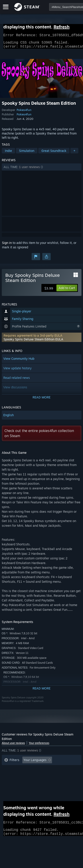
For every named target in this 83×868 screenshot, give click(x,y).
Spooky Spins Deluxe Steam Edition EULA (33, 342)
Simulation (27, 153)
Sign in (7, 245)
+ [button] (74, 153)
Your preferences (39, 746)
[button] (42, 170)
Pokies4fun (24, 113)
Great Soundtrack (54, 153)
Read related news (17, 380)
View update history (17, 371)
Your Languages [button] (35, 763)
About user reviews (13, 746)
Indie (8, 153)
